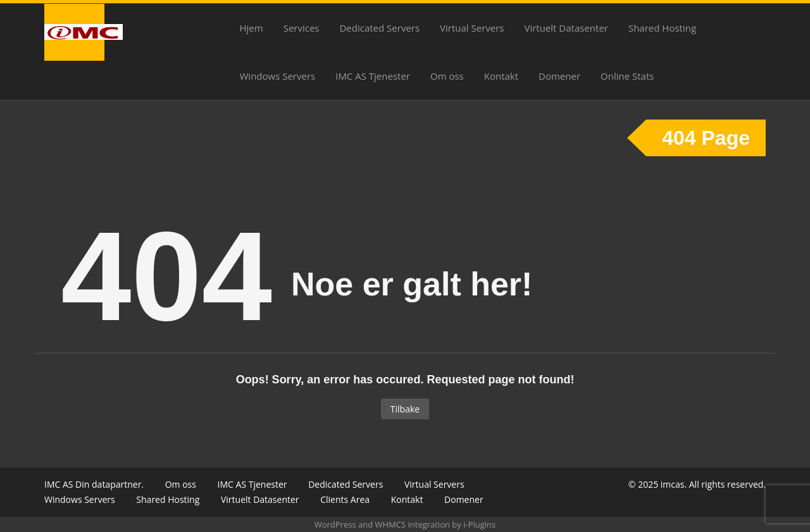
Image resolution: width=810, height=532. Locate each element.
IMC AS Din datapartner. (94, 484)
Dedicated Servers (379, 28)
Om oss (447, 76)
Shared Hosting (662, 28)
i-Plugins (479, 524)
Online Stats (627, 76)
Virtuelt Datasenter (566, 28)
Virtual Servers (472, 28)
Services (302, 28)
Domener (559, 76)
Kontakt (501, 76)
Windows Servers (278, 76)
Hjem (252, 28)
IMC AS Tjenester (373, 76)
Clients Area (345, 499)
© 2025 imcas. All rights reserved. (697, 484)
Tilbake (405, 409)
